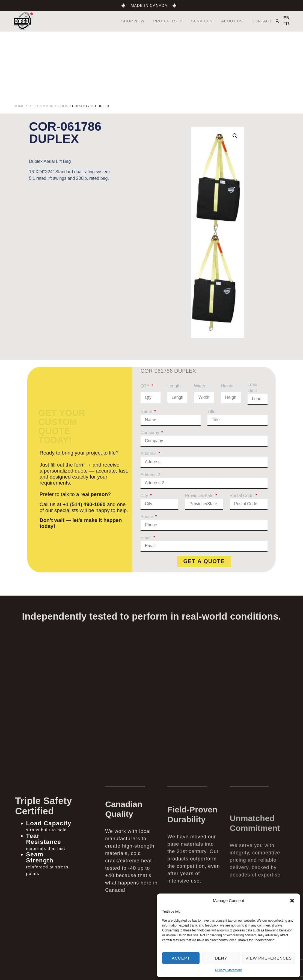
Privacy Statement (228, 970)
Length (174, 386)
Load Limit (252, 388)
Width (200, 386)
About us (232, 21)
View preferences (269, 958)
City (145, 496)
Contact (262, 21)
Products (168, 21)
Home (19, 106)
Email (147, 538)
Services (202, 21)
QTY (146, 386)
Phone (148, 517)
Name (147, 412)
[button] (292, 901)
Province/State (200, 496)
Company (151, 433)
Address (149, 454)
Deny (221, 958)
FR (286, 24)
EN (286, 18)
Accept (181, 958)
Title (212, 412)
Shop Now (133, 21)
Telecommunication (48, 106)
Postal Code (242, 496)
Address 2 (150, 475)
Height (227, 386)
